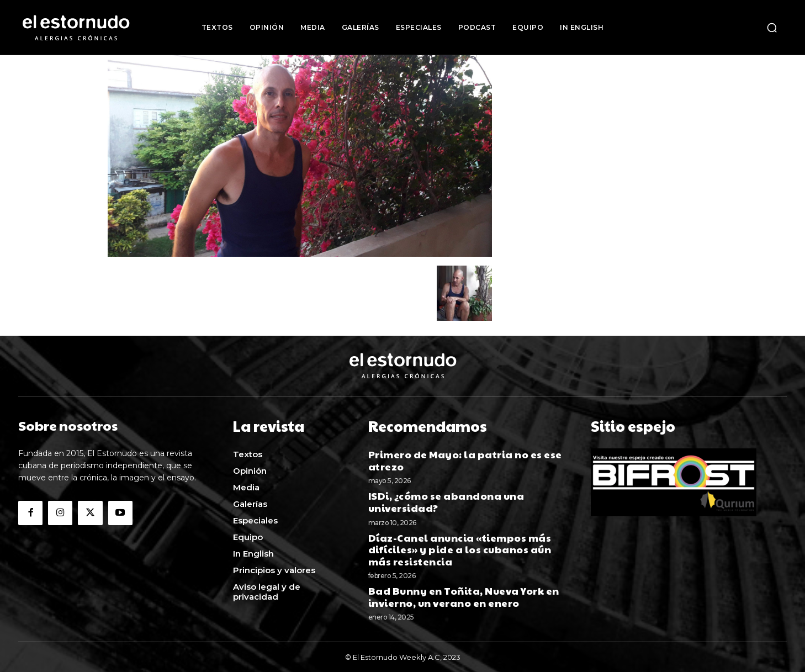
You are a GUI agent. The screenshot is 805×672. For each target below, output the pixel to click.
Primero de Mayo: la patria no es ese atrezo (465, 459)
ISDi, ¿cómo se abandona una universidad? (446, 501)
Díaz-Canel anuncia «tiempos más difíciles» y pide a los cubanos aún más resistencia (460, 548)
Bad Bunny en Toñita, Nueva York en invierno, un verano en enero (464, 596)
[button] (772, 28)
